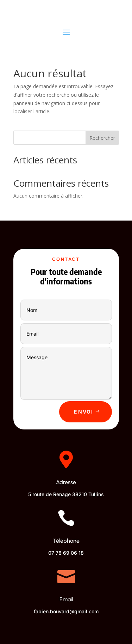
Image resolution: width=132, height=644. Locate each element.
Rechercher (102, 138)
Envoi (84, 412)
